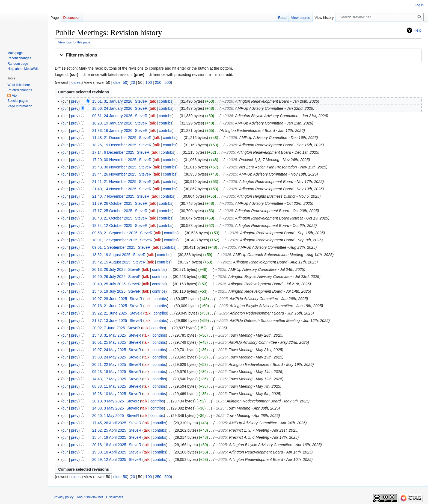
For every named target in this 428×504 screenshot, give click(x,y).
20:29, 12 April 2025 (109, 459)
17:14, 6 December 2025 (113, 152)
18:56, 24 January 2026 (112, 108)
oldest (76, 82)
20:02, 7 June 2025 (109, 328)
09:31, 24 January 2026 (112, 116)
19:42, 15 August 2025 (111, 262)
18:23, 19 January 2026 (112, 123)
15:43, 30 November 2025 (114, 167)
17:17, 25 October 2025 (112, 211)
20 (133, 82)
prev (75, 101)
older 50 (120, 82)
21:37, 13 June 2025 (110, 321)
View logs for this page (74, 42)
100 (149, 82)
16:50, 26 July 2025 (109, 277)
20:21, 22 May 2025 (109, 364)
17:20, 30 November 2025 (114, 160)
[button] (238, 55)
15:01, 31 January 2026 (112, 101)
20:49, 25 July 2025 (109, 284)
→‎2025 (231, 138)
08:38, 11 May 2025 (109, 386)
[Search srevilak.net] (381, 17)
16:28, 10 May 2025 (109, 394)
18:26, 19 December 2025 (114, 145)
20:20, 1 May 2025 (108, 416)
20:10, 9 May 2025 (108, 401)
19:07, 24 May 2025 (109, 350)
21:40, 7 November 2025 (113, 196)
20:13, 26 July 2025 (109, 269)
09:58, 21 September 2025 (115, 233)
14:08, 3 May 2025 (108, 408)
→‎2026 (227, 101)
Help (417, 30)
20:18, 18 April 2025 (109, 445)
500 (167, 82)
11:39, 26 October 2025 (112, 203)
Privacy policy (63, 497)
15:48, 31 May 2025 (109, 335)
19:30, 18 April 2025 (109, 452)
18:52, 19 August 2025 (111, 255)
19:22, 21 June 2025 (110, 313)
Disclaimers (115, 497)
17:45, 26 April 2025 (109, 423)
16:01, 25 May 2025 (109, 342)
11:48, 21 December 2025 (114, 138)
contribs (166, 101)
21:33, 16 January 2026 (112, 131)
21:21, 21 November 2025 (114, 182)
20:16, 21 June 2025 (110, 306)
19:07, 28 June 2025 (110, 299)
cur (65, 108)
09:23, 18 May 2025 (109, 372)
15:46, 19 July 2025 (109, 291)
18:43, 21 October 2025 (112, 218)
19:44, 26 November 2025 (114, 174)
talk (153, 101)
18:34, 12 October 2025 (112, 226)
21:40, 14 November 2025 (114, 189)
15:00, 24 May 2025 (109, 357)
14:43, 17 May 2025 (109, 379)
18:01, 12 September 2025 (115, 240)
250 (158, 82)
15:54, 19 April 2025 (109, 437)
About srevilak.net (90, 497)
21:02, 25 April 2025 (109, 430)
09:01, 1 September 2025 (114, 247)
